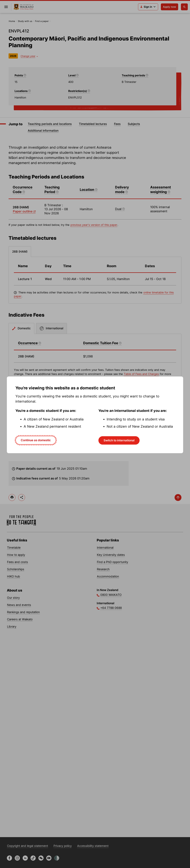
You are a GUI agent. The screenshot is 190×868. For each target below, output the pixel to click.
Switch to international (119, 440)
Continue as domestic (36, 440)
